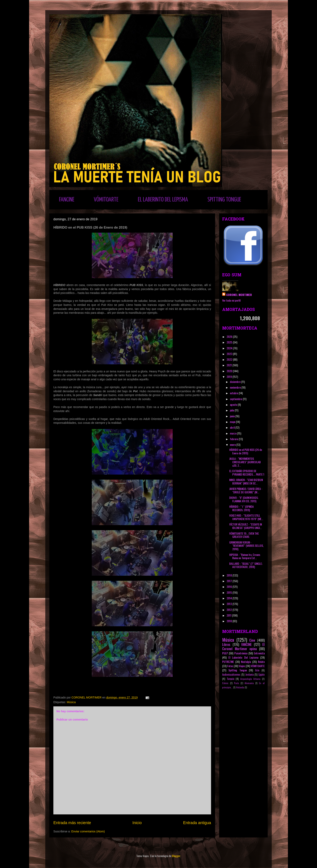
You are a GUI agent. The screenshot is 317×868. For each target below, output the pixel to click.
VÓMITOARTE (106, 200)
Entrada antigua (197, 823)
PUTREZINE (228, 662)
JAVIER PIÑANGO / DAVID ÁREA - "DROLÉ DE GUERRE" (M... (246, 490)
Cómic (225, 683)
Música (71, 702)
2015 (230, 592)
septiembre (236, 399)
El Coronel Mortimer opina (243, 646)
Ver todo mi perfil (231, 300)
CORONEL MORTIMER (239, 295)
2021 (230, 365)
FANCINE (67, 200)
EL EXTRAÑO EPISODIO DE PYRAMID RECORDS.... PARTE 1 (247, 473)
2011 (229, 615)
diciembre (236, 382)
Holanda (240, 687)
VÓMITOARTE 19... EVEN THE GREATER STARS (244, 535)
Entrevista (259, 653)
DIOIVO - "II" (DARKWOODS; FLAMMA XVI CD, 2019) (244, 499)
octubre (234, 393)
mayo (233, 422)
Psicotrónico (241, 653)
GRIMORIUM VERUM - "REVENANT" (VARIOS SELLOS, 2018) (246, 546)
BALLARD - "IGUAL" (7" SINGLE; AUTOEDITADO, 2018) (246, 565)
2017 (230, 581)
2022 (230, 359)
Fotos (230, 666)
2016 (230, 587)
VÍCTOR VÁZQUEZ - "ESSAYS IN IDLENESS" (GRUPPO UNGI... (246, 526)
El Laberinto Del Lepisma (243, 657)
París (237, 683)
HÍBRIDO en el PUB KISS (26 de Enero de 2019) (246, 451)
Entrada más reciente (72, 823)
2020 (230, 371)
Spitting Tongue (238, 670)
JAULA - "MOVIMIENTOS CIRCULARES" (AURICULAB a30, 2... (245, 462)
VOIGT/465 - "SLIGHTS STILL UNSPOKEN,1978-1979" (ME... (246, 517)
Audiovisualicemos (231, 675)
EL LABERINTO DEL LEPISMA (163, 200)
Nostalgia (246, 662)
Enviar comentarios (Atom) (88, 831)
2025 (230, 342)
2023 (230, 354)
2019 (230, 377)
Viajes (242, 666)
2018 (230, 575)
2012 (230, 610)
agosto (234, 404)
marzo (234, 433)
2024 (230, 348)
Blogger (176, 856)
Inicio (137, 823)
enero (233, 445)
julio (232, 410)
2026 (230, 336)
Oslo (257, 670)
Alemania (249, 683)
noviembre (236, 387)
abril (233, 427)
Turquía (231, 679)
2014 (230, 598)
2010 (230, 621)
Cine (252, 640)
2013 (230, 604)
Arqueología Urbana (250, 679)
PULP (225, 653)
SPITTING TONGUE (224, 200)
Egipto (262, 675)
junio (233, 416)
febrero (234, 439)
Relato (261, 662)
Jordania (250, 675)
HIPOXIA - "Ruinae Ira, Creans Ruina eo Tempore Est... (245, 556)
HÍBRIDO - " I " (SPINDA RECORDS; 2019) (241, 508)
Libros (226, 644)
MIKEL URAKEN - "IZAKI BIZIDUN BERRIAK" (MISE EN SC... (246, 481)
